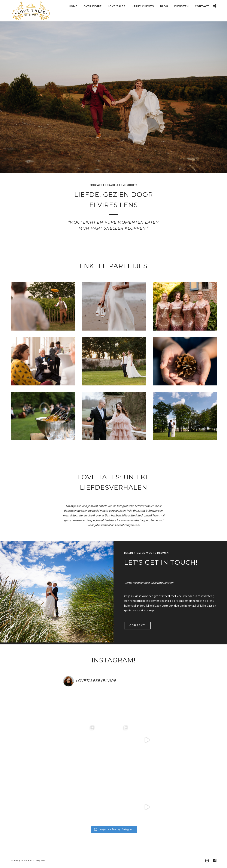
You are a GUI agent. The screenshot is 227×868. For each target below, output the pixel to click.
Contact (137, 626)
